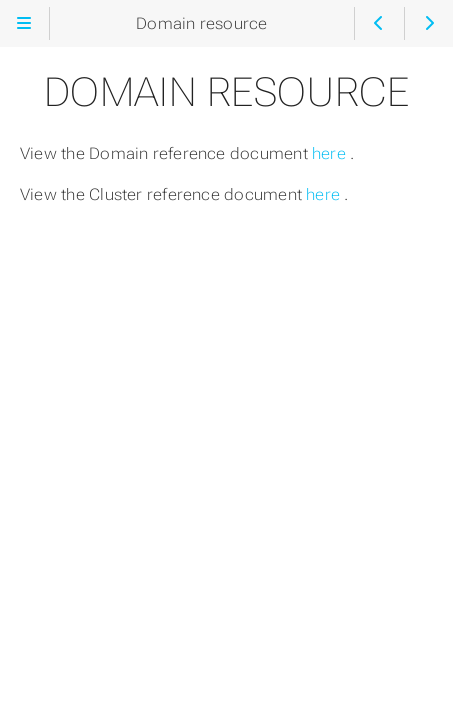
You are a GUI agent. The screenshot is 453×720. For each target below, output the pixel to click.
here (331, 153)
